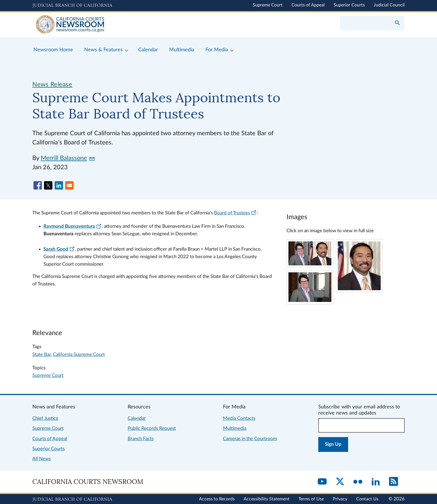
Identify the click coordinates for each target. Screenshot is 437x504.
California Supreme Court (79, 354)
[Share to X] (48, 185)
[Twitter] (340, 482)
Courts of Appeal (308, 5)
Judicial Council (389, 5)
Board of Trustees (235, 213)
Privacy (340, 499)
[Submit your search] (397, 23)
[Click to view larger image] (310, 264)
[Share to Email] (69, 185)
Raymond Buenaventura (73, 226)
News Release (52, 84)
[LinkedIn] (376, 482)
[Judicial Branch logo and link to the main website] (72, 6)
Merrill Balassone (68, 158)
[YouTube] (322, 482)
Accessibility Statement (267, 499)
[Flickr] (358, 482)
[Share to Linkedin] (59, 185)
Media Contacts (239, 418)
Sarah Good (59, 249)
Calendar (137, 418)
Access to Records (217, 499)
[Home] (125, 25)
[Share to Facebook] (38, 185)
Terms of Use (311, 499)
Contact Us (367, 499)
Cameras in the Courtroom (250, 439)
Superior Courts (349, 5)
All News (42, 459)
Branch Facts (141, 439)
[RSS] (394, 482)
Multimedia (235, 428)
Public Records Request (152, 428)
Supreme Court (268, 5)
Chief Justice (45, 418)
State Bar (42, 354)
